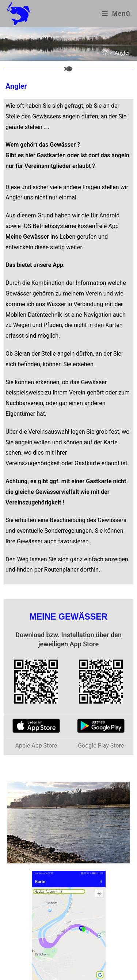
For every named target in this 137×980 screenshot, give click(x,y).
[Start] (105, 53)
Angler (122, 53)
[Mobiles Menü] (116, 14)
